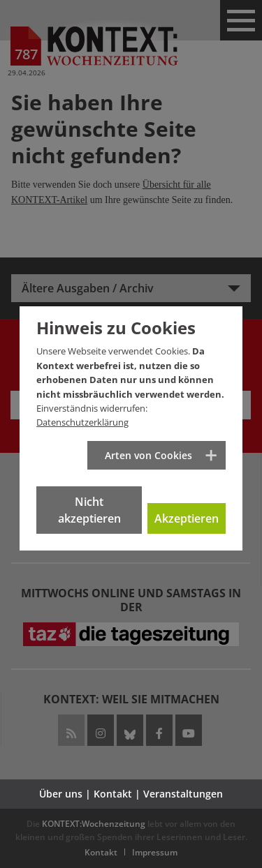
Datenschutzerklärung (82, 422)
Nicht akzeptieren (89, 510)
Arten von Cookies (148, 455)
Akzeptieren (187, 518)
